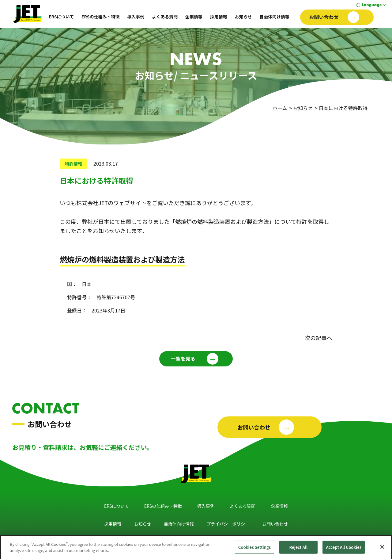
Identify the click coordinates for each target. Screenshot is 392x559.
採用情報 (219, 17)
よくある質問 (165, 17)
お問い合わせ (275, 524)
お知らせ (243, 17)
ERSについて (61, 17)
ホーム (280, 108)
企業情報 (194, 17)
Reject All (299, 549)
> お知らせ (300, 108)
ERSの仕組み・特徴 (101, 17)
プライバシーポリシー (228, 524)
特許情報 (73, 164)
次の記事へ (318, 338)
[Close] (382, 549)
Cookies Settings (254, 549)
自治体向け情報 (274, 17)
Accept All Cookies (344, 549)
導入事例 (136, 17)
